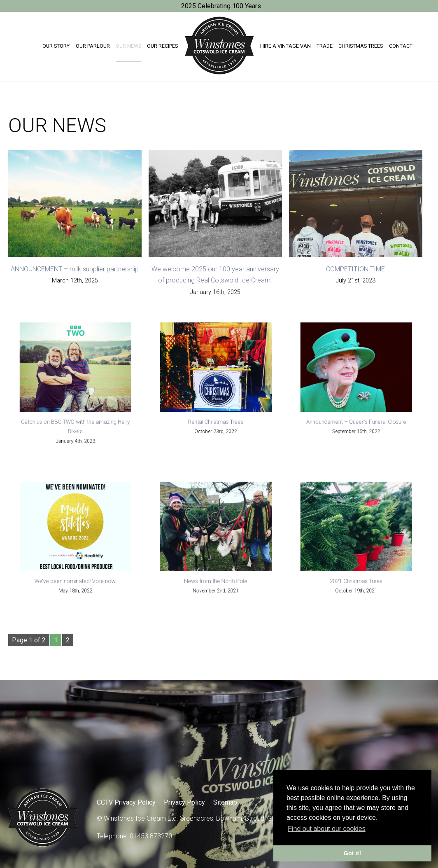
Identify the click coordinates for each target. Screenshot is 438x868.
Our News (128, 46)
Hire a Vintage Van (285, 46)
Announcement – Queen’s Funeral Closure (356, 419)
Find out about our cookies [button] (327, 829)
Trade (325, 46)
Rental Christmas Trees (216, 419)
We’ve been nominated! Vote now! (76, 577)
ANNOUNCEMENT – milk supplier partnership (75, 269)
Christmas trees (361, 46)
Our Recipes (162, 46)
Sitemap (225, 802)
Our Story (56, 46)
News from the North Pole (216, 577)
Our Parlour (93, 46)
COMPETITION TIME (355, 269)
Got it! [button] (352, 853)
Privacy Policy (184, 802)
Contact (401, 46)
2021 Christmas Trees (356, 577)
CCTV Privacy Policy (126, 802)
